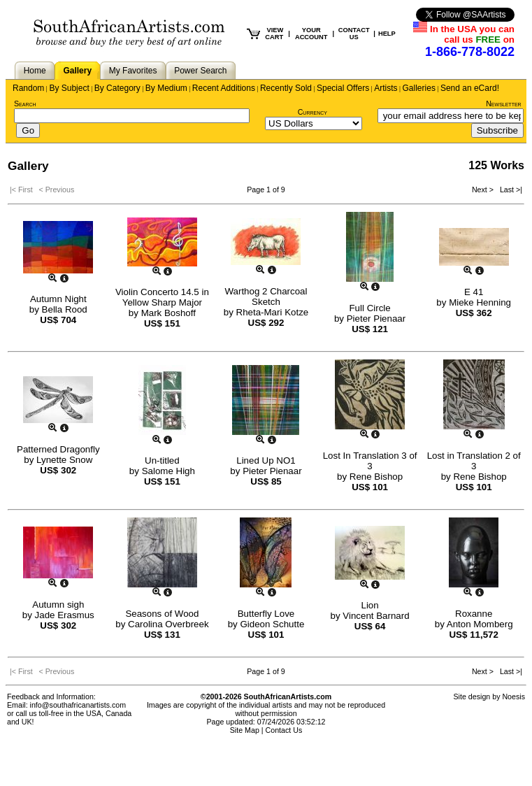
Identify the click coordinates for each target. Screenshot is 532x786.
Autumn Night (58, 299)
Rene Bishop (376, 477)
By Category (117, 88)
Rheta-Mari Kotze (273, 312)
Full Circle (369, 308)
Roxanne (474, 614)
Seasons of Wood (162, 614)
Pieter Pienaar (376, 319)
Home (35, 71)
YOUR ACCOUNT (311, 34)
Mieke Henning (480, 302)
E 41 (474, 292)
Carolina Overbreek (168, 624)
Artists (386, 88)
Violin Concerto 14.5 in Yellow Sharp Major (162, 297)
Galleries (419, 88)
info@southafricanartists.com (78, 705)
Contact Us (284, 730)
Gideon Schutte (272, 624)
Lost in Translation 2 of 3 (474, 461)
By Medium (166, 88)
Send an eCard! (470, 88)
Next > (484, 190)
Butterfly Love (266, 614)
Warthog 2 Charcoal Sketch (266, 296)
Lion (369, 605)
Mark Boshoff (168, 313)
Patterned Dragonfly (58, 449)
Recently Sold (286, 88)
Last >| (509, 190)
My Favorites (133, 71)
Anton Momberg (480, 624)
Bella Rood (65, 309)
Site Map (245, 730)
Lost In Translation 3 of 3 (370, 461)
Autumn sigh (58, 605)
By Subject (69, 88)
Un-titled (162, 460)
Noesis (513, 696)
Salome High (168, 471)
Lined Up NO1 (266, 460)
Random (28, 88)
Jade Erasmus (65, 615)
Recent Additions (224, 88)
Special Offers (343, 88)
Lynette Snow (64, 460)
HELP (387, 34)
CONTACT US (354, 34)
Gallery (77, 71)
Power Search (200, 71)
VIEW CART (274, 34)
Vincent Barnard (376, 616)
